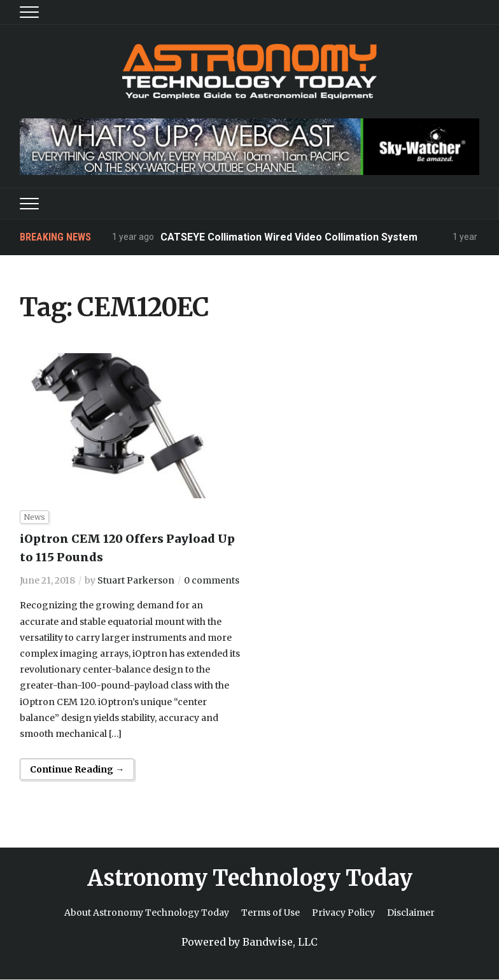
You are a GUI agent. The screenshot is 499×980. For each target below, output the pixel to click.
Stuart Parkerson (136, 580)
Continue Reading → (77, 769)
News (34, 517)
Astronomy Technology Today (250, 878)
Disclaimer (411, 913)
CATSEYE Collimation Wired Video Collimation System (289, 237)
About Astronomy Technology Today (147, 913)
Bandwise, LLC (280, 942)
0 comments (212, 580)
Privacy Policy (343, 913)
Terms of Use (271, 913)
